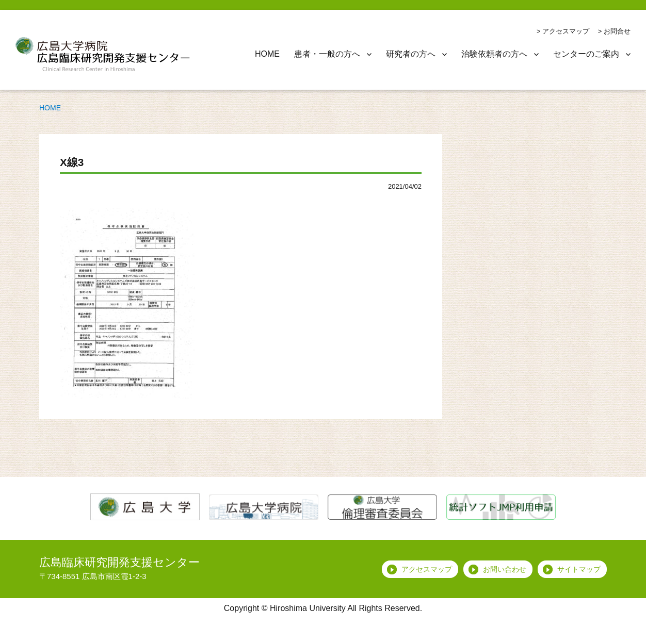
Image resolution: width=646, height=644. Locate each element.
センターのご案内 (586, 54)
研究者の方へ (411, 54)
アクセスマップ (566, 31)
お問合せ (617, 31)
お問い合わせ (505, 569)
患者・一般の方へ (327, 54)
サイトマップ (579, 569)
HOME (267, 54)
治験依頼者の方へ (494, 54)
